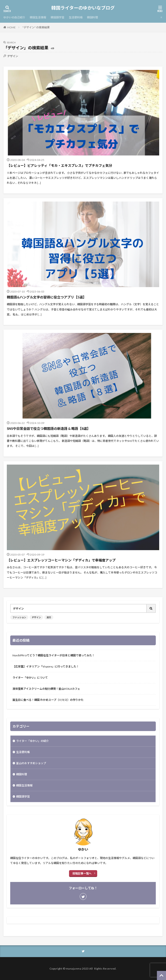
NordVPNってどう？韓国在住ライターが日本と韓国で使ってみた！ (54, 655)
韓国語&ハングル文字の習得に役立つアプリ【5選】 (47, 297)
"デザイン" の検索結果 (36, 27)
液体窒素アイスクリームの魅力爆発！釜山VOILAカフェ (46, 689)
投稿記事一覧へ (82, 873)
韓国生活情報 (38, 17)
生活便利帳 (76, 17)
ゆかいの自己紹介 (14, 17)
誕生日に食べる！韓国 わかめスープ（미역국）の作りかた (48, 700)
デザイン (36, 617)
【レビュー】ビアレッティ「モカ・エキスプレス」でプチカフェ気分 (59, 165)
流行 (49, 617)
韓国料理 (92, 17)
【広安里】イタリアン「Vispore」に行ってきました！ (46, 666)
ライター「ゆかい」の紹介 (32, 741)
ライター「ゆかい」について (30, 678)
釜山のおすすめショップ (31, 763)
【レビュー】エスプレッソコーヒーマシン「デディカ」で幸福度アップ (61, 560)
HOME (11, 27)
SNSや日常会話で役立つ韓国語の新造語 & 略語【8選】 (49, 428)
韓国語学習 (57, 17)
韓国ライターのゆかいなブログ (83, 8)
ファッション (19, 617)
